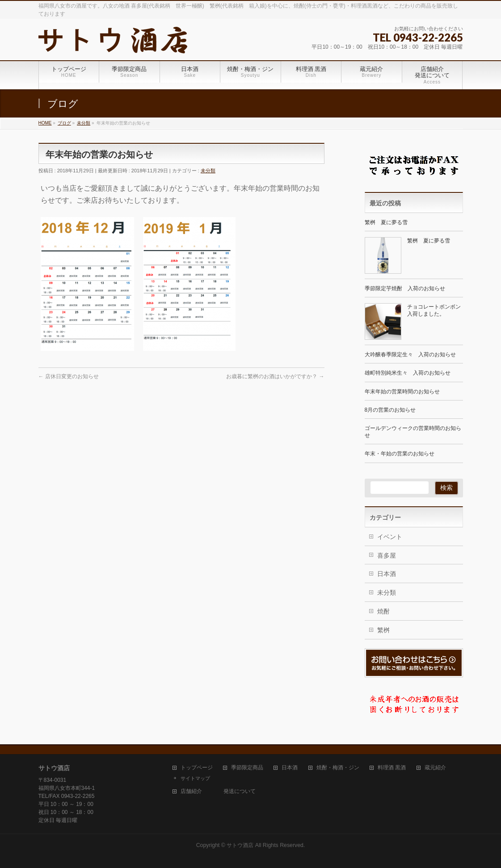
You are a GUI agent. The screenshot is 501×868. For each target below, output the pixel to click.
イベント (390, 537)
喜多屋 (387, 555)
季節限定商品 (247, 768)
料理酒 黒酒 (392, 768)
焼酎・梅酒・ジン (338, 768)
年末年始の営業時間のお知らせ (402, 392)
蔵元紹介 (435, 768)
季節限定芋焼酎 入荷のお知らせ (405, 288)
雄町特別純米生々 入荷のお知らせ (408, 373)
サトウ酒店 (240, 845)
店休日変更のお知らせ (69, 376)
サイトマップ (195, 778)
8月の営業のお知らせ (390, 410)
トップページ (197, 768)
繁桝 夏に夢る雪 (386, 222)
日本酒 (387, 574)
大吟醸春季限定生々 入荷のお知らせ (410, 355)
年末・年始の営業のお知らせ (400, 454)
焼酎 (383, 611)
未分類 (208, 171)
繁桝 (383, 630)
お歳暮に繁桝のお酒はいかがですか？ (275, 376)
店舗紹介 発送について (218, 791)
